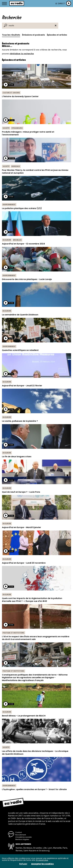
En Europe (7, 240)
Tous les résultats (11, 35)
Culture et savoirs (11, 93)
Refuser (23, 864)
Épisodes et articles (57, 35)
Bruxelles (17, 240)
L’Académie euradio (24, 837)
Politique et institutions (14, 633)
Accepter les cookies (42, 864)
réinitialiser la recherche (22, 54)
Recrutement (21, 835)
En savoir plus (42, 860)
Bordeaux (16, 166)
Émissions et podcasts (33, 35)
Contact (19, 832)
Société (6, 128)
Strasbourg (17, 128)
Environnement (9, 205)
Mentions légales (22, 839)
